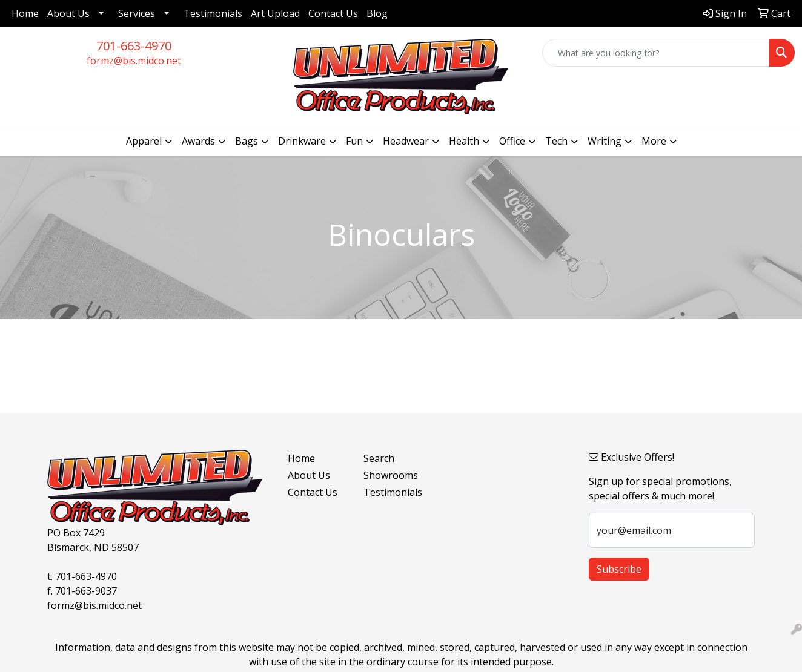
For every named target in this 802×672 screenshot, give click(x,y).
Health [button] (464, 141)
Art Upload (275, 13)
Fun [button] (354, 141)
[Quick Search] (656, 53)
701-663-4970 (134, 46)
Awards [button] (198, 141)
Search (379, 458)
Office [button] (512, 141)
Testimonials (213, 13)
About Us (68, 13)
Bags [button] (247, 141)
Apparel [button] (144, 141)
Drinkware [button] (302, 141)
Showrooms (391, 475)
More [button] (654, 141)
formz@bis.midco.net (134, 61)
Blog (377, 13)
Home (25, 13)
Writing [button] (605, 141)
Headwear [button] (406, 141)
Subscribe (619, 569)
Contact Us (333, 13)
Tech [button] (556, 141)
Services (137, 13)
